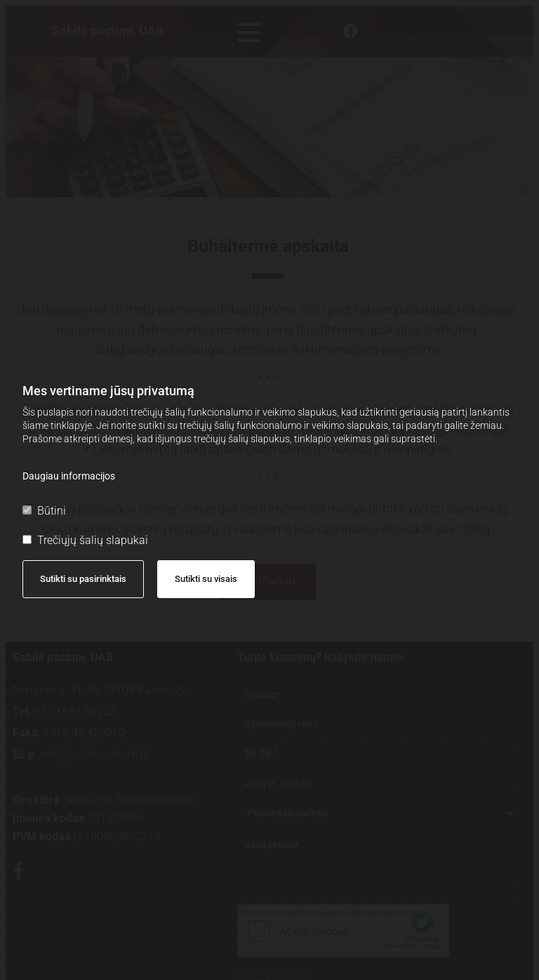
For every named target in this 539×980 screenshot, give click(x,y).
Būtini (44, 511)
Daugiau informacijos (69, 476)
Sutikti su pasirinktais (83, 579)
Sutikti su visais (206, 579)
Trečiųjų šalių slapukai (85, 540)
